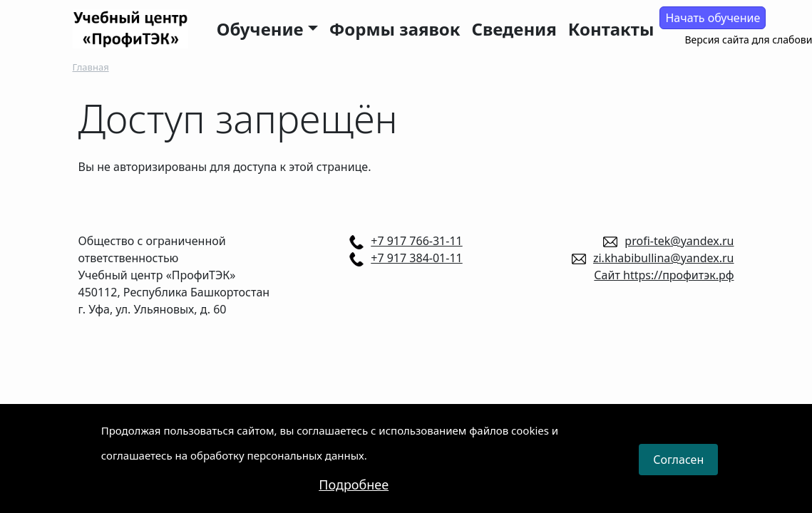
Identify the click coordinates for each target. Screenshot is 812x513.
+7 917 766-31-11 (416, 241)
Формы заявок (395, 29)
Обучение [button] (260, 29)
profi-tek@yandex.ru (679, 241)
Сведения (514, 29)
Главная (91, 67)
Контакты (611, 29)
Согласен (678, 466)
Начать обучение (713, 18)
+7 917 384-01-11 (416, 258)
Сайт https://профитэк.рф (664, 275)
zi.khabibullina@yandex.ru (664, 258)
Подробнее (354, 490)
